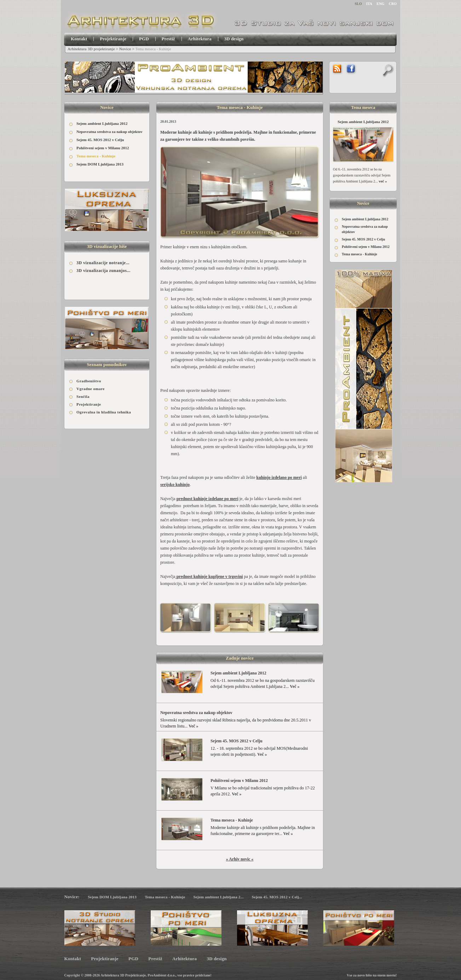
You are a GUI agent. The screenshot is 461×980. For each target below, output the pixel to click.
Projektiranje (113, 39)
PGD (144, 39)
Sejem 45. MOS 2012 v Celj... (277, 897)
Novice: (72, 897)
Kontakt (79, 39)
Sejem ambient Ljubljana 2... (218, 897)
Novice (125, 49)
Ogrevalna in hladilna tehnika (104, 412)
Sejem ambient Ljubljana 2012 (102, 123)
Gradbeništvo (89, 381)
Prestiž (168, 39)
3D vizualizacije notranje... (103, 263)
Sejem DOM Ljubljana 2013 (100, 164)
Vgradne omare (91, 389)
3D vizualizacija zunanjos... (103, 271)
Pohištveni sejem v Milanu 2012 (103, 148)
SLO (358, 4)
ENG (381, 4)
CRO (393, 4)
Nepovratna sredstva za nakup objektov (110, 132)
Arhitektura (200, 39)
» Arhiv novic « (240, 859)
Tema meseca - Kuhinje (96, 156)
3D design (234, 39)
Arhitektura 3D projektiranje (91, 49)
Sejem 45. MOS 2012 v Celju (100, 140)
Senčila (83, 396)
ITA (369, 4)
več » (383, 181)
